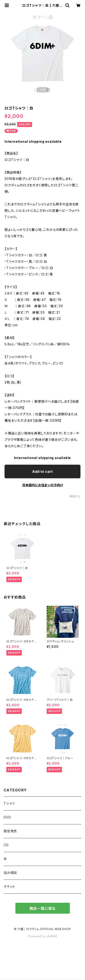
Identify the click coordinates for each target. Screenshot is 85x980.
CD (6, 845)
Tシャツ (9, 803)
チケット (9, 886)
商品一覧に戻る (43, 908)
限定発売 (10, 831)
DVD (7, 817)
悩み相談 (10, 873)
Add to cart (42, 471)
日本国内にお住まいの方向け (43, 485)
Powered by (43, 936)
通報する (75, 496)
